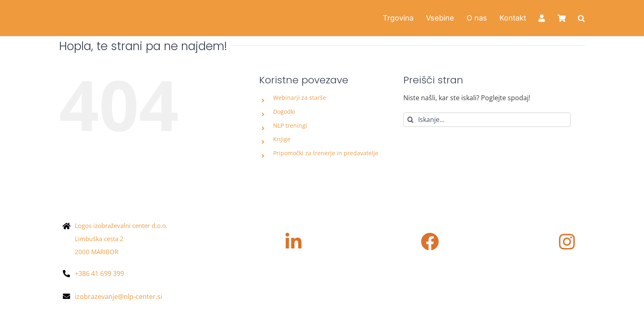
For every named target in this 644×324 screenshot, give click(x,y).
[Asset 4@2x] (110, 10)
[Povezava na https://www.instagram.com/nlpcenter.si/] (567, 242)
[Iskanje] (411, 120)
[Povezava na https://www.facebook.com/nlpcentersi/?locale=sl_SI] (430, 242)
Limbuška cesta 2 (99, 239)
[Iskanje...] (487, 120)
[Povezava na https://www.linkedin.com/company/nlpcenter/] (293, 242)
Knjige (282, 139)
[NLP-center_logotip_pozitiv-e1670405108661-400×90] (117, 188)
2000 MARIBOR (97, 252)
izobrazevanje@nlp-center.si (118, 296)
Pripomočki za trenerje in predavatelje (326, 153)
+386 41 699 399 (99, 273)
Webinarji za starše (300, 98)
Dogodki (284, 111)
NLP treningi (290, 125)
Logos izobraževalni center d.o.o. (121, 225)
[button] (581, 18)
